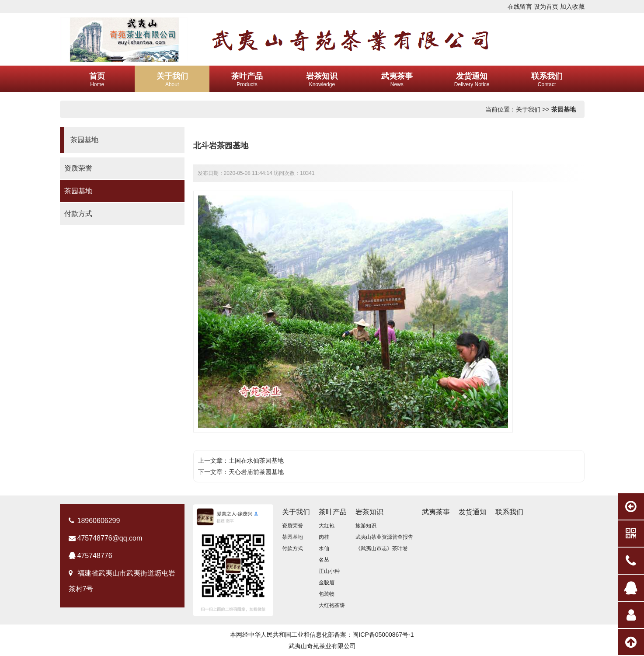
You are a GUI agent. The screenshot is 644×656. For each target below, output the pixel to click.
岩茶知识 (369, 512)
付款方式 (78, 214)
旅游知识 (366, 526)
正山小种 (329, 571)
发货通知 (473, 512)
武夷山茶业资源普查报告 (384, 537)
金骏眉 (327, 583)
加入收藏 (572, 7)
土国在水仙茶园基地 (256, 461)
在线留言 (520, 7)
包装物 (327, 594)
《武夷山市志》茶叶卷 (382, 548)
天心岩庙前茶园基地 (256, 472)
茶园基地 (564, 109)
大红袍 (327, 526)
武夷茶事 (436, 512)
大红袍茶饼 (332, 605)
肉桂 (324, 537)
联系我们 (509, 512)
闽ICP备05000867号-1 (383, 635)
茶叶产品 (333, 512)
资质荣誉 (78, 168)
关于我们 (528, 109)
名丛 (324, 560)
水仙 (324, 548)
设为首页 (546, 7)
